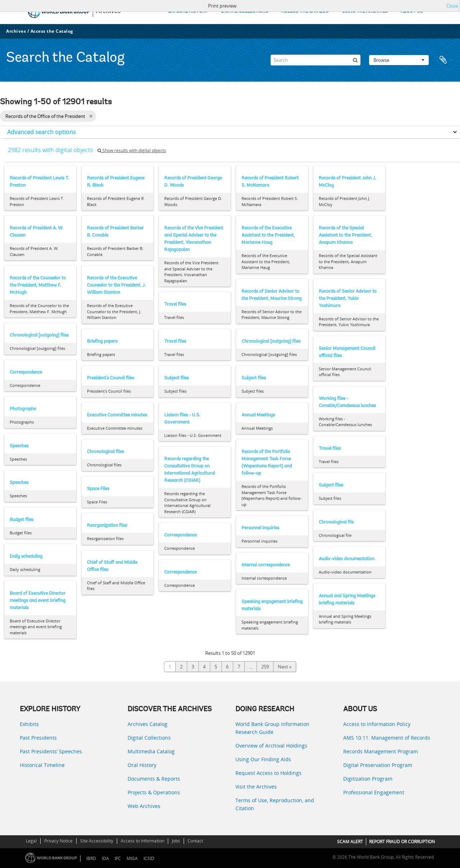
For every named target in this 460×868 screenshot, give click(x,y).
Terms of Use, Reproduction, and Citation (275, 804)
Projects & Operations (154, 792)
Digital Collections (149, 738)
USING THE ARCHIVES (365, 11)
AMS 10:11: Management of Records (387, 738)
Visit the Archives (256, 787)
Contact (195, 841)
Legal (31, 841)
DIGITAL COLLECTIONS (245, 11)
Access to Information (142, 841)
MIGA (132, 858)
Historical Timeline (42, 765)
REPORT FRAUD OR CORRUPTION (402, 842)
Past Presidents (38, 738)
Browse (399, 60)
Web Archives (144, 806)
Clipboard (446, 60)
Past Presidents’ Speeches (51, 751)
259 (265, 667)
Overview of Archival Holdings (271, 746)
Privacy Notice (58, 841)
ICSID (149, 858)
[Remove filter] (91, 116)
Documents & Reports (154, 779)
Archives (16, 31)
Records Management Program (381, 751)
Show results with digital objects (132, 150)
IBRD (91, 858)
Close (452, 6)
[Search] (316, 60)
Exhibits (29, 724)
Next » (285, 667)
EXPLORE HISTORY (188, 11)
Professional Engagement (374, 792)
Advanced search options (42, 132)
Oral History (142, 765)
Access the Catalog (52, 31)
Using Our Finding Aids (263, 759)
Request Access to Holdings (268, 773)
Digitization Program (368, 779)
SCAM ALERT (350, 842)
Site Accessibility (97, 841)
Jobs (176, 841)
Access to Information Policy (377, 724)
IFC (118, 858)
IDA (105, 858)
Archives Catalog (148, 724)
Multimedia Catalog (151, 751)
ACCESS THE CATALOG (305, 11)
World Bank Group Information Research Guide (272, 728)
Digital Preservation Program (378, 765)
